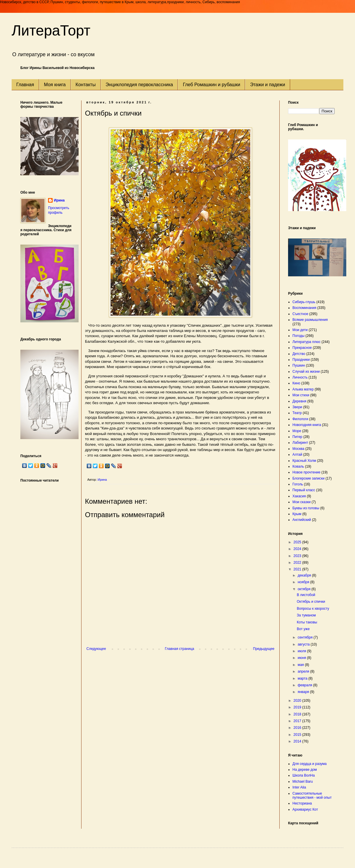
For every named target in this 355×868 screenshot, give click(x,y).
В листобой (306, 595)
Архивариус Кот (305, 809)
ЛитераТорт (51, 31)
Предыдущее (264, 649)
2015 (298, 735)
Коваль (298, 466)
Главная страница (180, 649)
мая (301, 665)
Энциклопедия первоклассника (139, 85)
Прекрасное (302, 348)
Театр (297, 413)
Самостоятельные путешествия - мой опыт (312, 795)
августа (304, 644)
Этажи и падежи (267, 85)
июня (302, 658)
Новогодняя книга (307, 425)
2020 (298, 701)
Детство (299, 354)
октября (305, 589)
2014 (298, 741)
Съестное (300, 314)
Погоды (298, 336)
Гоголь (298, 484)
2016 (298, 728)
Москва (298, 449)
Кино (296, 383)
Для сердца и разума (309, 764)
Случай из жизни (306, 372)
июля (302, 651)
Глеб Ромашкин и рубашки (211, 85)
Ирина (59, 200)
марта (303, 678)
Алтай (297, 455)
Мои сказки (301, 502)
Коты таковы (307, 622)
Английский (302, 520)
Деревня (299, 401)
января (304, 692)
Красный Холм (304, 461)
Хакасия (299, 496)
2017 (298, 721)
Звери (297, 407)
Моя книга (55, 85)
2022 (298, 563)
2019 (298, 707)
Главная (25, 85)
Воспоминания (304, 308)
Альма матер (303, 389)
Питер (297, 437)
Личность (300, 377)
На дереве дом (305, 770)
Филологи (300, 419)
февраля (305, 685)
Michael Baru (303, 782)
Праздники (301, 360)
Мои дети (300, 330)
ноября (304, 582)
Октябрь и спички (311, 602)
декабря (305, 575)
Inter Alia (299, 787)
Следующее (96, 649)
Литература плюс (306, 342)
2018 (298, 714)
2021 (298, 569)
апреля (304, 671)
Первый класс (304, 490)
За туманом (306, 615)
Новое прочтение (306, 472)
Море (297, 431)
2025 (298, 542)
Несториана (302, 803)
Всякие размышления (310, 320)
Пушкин (299, 365)
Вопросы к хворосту (313, 609)
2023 (298, 556)
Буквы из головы (306, 508)
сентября (306, 637)
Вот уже (303, 629)
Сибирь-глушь (304, 302)
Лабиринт (300, 443)
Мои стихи (301, 395)
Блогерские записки (308, 478)
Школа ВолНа (304, 775)
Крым (297, 514)
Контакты (86, 85)
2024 (298, 549)
